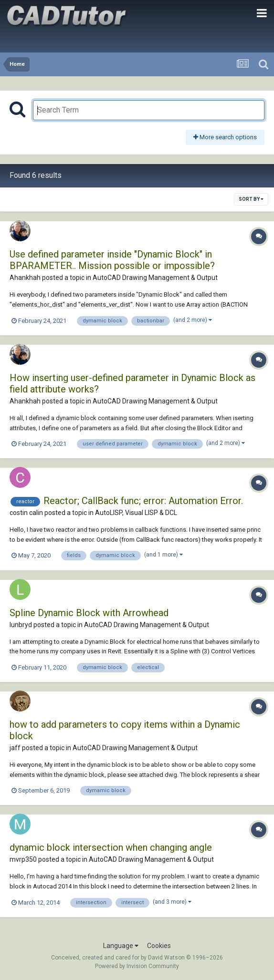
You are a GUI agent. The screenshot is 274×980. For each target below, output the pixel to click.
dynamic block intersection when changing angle (111, 847)
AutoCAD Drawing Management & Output (155, 278)
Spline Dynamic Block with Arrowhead (89, 613)
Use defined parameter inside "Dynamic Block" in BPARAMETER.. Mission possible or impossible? (112, 260)
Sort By (251, 199)
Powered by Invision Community (137, 966)
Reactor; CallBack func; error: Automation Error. (143, 501)
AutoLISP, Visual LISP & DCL (136, 513)
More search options (225, 137)
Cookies (159, 946)
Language (121, 946)
